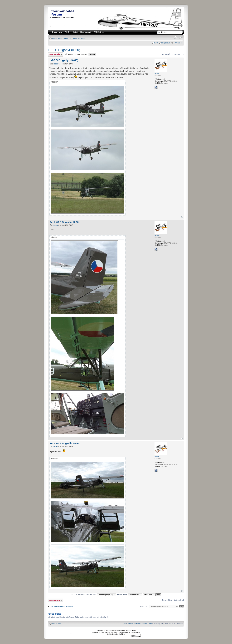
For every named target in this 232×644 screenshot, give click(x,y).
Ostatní (65, 38)
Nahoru (182, 217)
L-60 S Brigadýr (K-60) (64, 50)
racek (56, 64)
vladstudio (137, 632)
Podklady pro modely (78, 38)
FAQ (156, 43)
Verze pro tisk (175, 38)
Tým (124, 623)
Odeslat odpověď (56, 55)
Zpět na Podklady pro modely (61, 606)
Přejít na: (144, 607)
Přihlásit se (178, 43)
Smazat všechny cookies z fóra (140, 623)
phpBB (108, 631)
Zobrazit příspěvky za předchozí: (93, 594)
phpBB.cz (122, 634)
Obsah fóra (57, 38)
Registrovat (86, 32)
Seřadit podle (129, 594)
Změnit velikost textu (180, 38)
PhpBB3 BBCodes (117, 632)
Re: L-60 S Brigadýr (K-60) (64, 222)
